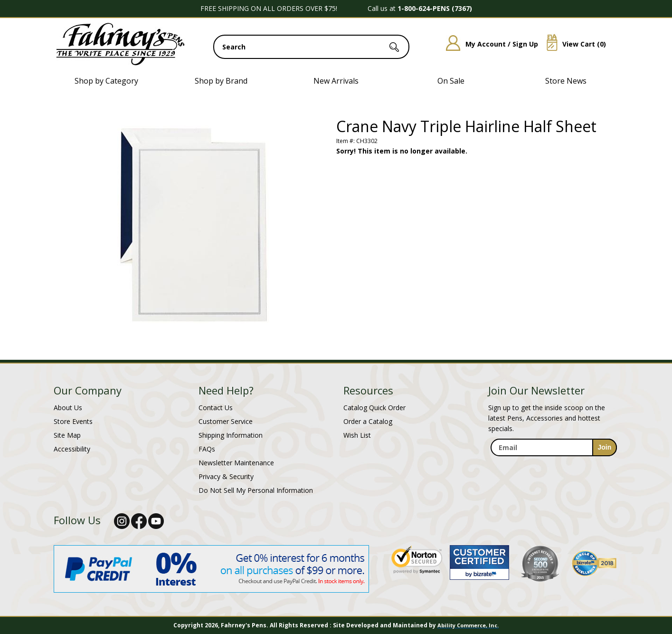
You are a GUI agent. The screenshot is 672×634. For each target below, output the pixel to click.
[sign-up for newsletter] (605, 447)
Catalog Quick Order (374, 408)
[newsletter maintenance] (554, 466)
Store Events (73, 421)
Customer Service (226, 421)
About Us (68, 408)
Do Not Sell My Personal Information (256, 490)
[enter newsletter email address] (554, 447)
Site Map (67, 435)
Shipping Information (231, 435)
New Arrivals (336, 81)
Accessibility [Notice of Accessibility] (72, 449)
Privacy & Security (226, 476)
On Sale (451, 81)
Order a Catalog (368, 421)
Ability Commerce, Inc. (468, 625)
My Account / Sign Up (488, 44)
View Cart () (573, 44)
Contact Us (216, 408)
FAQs (207, 449)
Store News (566, 81)
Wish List (357, 435)
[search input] (311, 47)
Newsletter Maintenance (236, 463)
